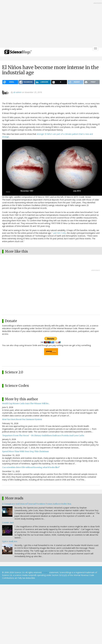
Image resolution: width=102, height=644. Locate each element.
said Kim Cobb (59, 233)
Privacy (46, 572)
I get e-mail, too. (10, 541)
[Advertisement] (40, 24)
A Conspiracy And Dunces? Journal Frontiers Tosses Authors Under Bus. (37, 504)
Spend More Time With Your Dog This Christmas (25, 451)
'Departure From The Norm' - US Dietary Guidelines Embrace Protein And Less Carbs (43, 435)
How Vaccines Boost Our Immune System (22, 419)
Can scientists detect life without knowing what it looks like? (31, 467)
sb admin (17, 92)
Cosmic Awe (8, 523)
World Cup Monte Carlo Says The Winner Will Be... (26, 403)
